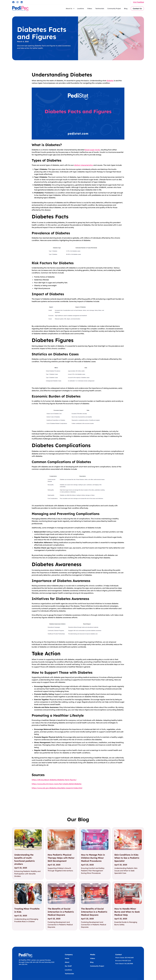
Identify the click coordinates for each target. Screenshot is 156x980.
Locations (81, 8)
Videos (90, 8)
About (67, 962)
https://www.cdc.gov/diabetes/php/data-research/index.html (57, 788)
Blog (126, 8)
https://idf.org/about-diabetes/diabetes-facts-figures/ (54, 780)
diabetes (110, 81)
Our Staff (68, 966)
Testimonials (100, 8)
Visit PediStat (138, 2)
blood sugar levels (92, 150)
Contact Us (137, 9)
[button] (70, 8)
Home (67, 958)
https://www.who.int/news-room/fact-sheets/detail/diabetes (57, 784)
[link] (28, 853)
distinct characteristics (84, 165)
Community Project (114, 8)
